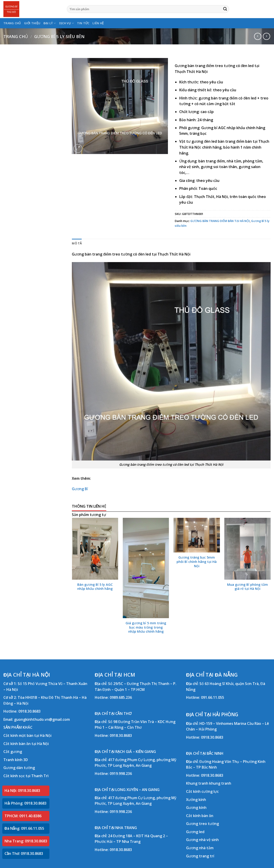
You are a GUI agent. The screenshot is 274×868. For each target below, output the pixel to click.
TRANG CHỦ (12, 23)
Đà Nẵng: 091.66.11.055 (24, 828)
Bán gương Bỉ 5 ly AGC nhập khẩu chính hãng (95, 587)
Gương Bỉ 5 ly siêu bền (59, 36)
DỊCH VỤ (67, 23)
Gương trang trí (200, 856)
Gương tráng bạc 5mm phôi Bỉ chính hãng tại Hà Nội (197, 562)
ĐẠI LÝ (50, 23)
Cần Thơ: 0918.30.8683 (24, 854)
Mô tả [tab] (77, 243)
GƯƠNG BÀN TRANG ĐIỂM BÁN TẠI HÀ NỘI (220, 221)
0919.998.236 (121, 774)
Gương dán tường (19, 768)
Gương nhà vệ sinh (202, 840)
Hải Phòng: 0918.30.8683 (25, 803)
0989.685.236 (121, 697)
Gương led (195, 832)
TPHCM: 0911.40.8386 (23, 816)
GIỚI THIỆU (32, 23)
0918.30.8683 (29, 711)
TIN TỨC (83, 23)
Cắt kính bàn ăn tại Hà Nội (26, 744)
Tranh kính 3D (16, 760)
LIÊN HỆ (98, 23)
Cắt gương (13, 752)
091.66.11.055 (213, 697)
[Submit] (225, 9)
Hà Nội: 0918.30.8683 (22, 791)
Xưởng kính (196, 800)
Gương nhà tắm (200, 848)
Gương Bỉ (80, 489)
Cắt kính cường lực (202, 791)
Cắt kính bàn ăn (200, 816)
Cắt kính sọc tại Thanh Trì (26, 776)
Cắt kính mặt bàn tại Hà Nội (27, 735)
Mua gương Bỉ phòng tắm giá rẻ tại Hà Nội (247, 587)
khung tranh (220, 783)
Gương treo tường (202, 824)
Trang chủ (16, 36)
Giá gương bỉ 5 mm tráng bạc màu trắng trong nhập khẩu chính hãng (146, 627)
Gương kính (196, 808)
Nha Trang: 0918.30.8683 (26, 841)
